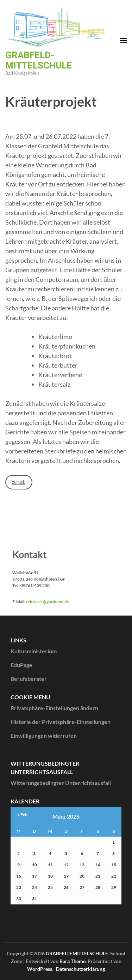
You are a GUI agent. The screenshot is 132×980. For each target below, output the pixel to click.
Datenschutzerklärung (80, 969)
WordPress (40, 969)
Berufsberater (29, 679)
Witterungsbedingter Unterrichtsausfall (61, 783)
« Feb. (23, 815)
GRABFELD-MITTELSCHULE (39, 60)
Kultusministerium (34, 651)
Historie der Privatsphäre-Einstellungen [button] (61, 722)
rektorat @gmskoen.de (48, 602)
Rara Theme (73, 961)
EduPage (21, 665)
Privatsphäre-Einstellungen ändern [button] (54, 708)
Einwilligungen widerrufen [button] (44, 735)
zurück (19, 482)
